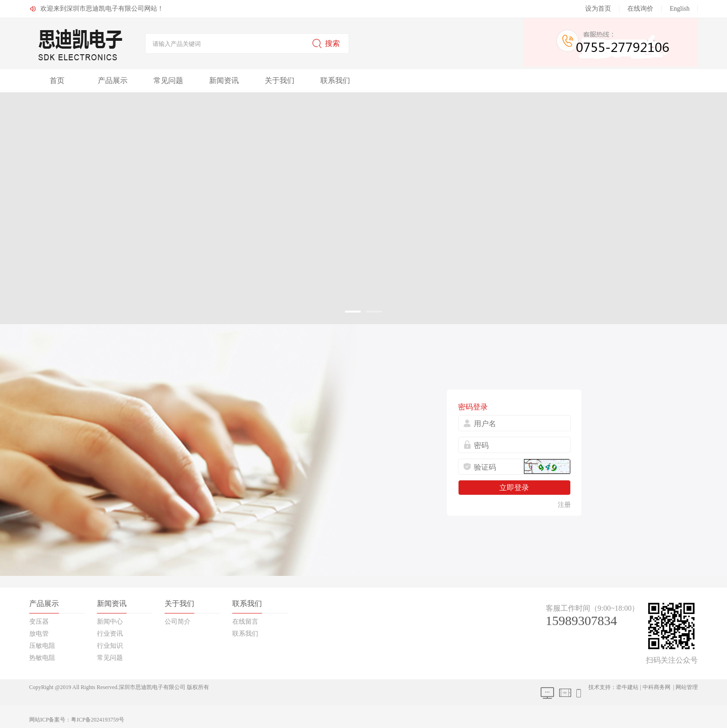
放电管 (39, 634)
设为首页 (598, 9)
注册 (564, 505)
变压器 (39, 622)
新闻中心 (110, 622)
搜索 (326, 44)
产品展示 (113, 80)
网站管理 (687, 687)
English (679, 9)
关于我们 (280, 80)
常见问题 (168, 80)
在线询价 (640, 9)
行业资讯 (110, 634)
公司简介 (178, 622)
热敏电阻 (42, 658)
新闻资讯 (224, 80)
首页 (57, 80)
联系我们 (335, 80)
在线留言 (245, 622)
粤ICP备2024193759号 (98, 720)
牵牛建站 (627, 687)
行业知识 (110, 646)
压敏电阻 (42, 646)
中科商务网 (657, 687)
